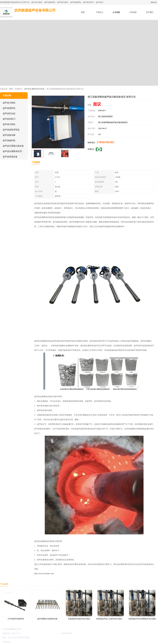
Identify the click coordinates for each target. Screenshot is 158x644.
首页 (83, 12)
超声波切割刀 (9, 119)
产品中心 (100, 12)
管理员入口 (34, 642)
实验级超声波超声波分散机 (79, 619)
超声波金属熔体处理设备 (34, 89)
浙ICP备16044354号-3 (30, 633)
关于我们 (150, 12)
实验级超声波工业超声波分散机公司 (111, 619)
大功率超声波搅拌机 (16, 619)
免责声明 (26, 642)
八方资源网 (17, 642)
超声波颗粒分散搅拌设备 (47, 619)
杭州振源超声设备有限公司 (50, 633)
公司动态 (133, 12)
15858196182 (105, 142)
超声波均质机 (9, 124)
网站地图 (43, 642)
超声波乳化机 (9, 113)
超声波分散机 (9, 103)
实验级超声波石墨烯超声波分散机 (142, 619)
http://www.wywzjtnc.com (44, 574)
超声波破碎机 (9, 140)
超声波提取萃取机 (11, 130)
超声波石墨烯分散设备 (13, 146)
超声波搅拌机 (9, 108)
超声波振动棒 (9, 135)
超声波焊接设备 (10, 157)
